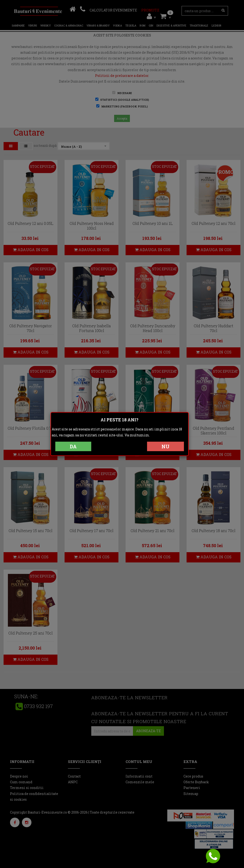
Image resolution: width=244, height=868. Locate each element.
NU (165, 446)
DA (73, 446)
